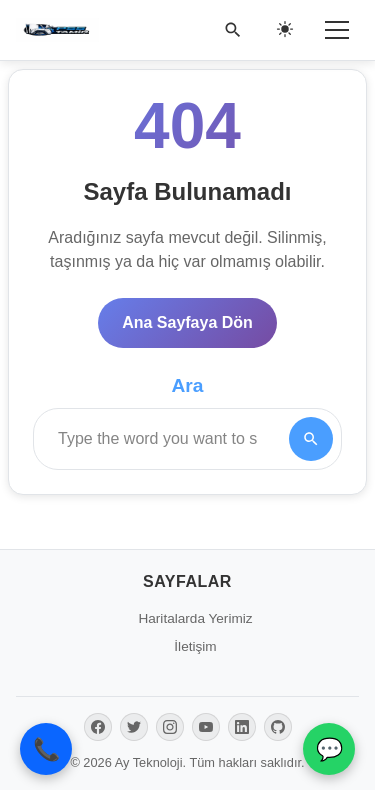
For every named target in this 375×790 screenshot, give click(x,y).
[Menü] (337, 30)
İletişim (195, 646)
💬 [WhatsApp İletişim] (329, 749)
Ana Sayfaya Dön (187, 322)
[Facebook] (98, 727)
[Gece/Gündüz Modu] (285, 30)
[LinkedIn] (242, 727)
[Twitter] (134, 727)
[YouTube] (206, 727)
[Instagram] (170, 727)
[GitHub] (278, 727)
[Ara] (233, 30)
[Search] (311, 439)
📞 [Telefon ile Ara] (46, 749)
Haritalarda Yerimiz (195, 618)
